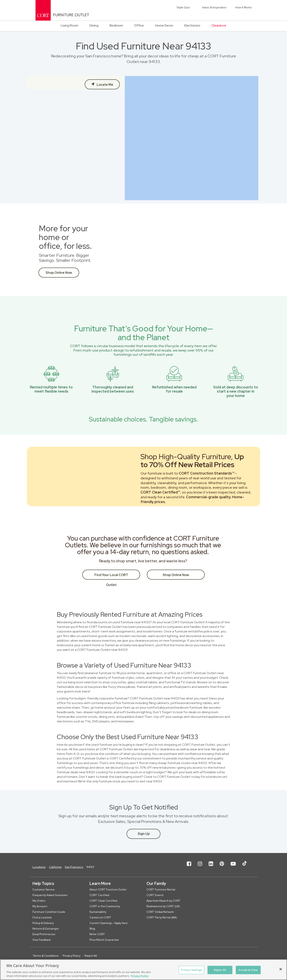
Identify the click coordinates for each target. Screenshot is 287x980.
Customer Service (44, 890)
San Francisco (74, 867)
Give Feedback (42, 940)
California (55, 867)
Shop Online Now (59, 273)
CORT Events (155, 895)
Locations (39, 867)
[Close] (281, 969)
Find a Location (42, 917)
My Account (40, 906)
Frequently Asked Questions (50, 895)
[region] (143, 970)
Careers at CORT (100, 917)
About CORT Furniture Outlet (108, 890)
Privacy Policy (72, 956)
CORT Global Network (160, 912)
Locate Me (105, 85)
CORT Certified (99, 895)
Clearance (219, 25)
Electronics (192, 25)
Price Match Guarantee (104, 940)
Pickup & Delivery (43, 923)
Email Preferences (44, 934)
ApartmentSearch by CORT (164, 901)
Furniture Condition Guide (49, 912)
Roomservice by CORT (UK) (163, 906)
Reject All (91, 956)
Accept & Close (248, 970)
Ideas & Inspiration (214, 7)
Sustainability (98, 912)
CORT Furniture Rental (161, 890)
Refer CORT (97, 934)
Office (139, 25)
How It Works (244, 7)
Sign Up (144, 834)
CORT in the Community (105, 906)
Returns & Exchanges (46, 929)
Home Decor (164, 25)
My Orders (39, 901)
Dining (94, 25)
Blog (92, 929)
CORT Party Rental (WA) (162, 917)
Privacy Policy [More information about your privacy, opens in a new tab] (140, 976)
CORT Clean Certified (103, 901)
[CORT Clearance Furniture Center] (62, 10)
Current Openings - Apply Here (109, 923)
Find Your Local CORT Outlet (111, 576)
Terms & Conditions (46, 956)
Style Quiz (183, 7)
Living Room (70, 25)
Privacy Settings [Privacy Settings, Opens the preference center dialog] (191, 970)
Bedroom (116, 25)
